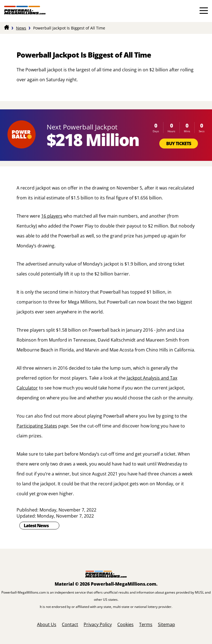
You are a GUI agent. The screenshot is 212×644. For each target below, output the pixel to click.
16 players (52, 216)
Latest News (36, 526)
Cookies (125, 624)
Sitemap (166, 624)
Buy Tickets (179, 144)
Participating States (37, 426)
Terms (146, 624)
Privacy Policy (98, 624)
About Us (47, 624)
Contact (70, 624)
